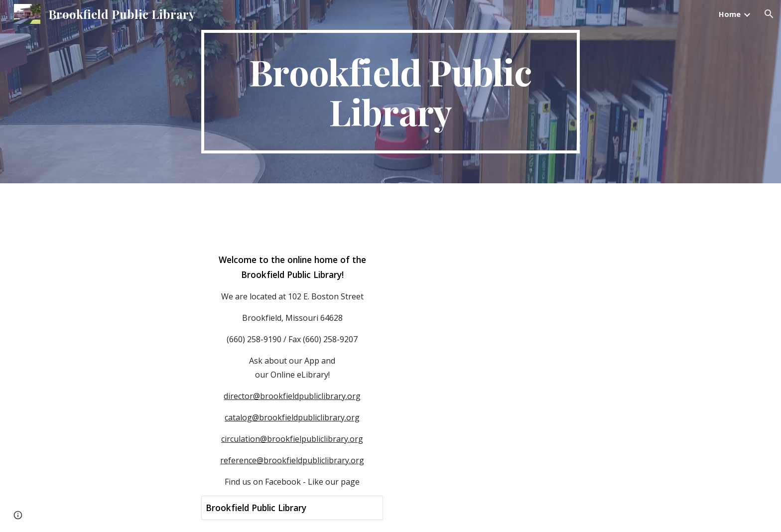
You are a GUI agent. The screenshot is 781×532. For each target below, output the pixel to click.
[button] (769, 14)
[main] (390, 92)
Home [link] (730, 14)
